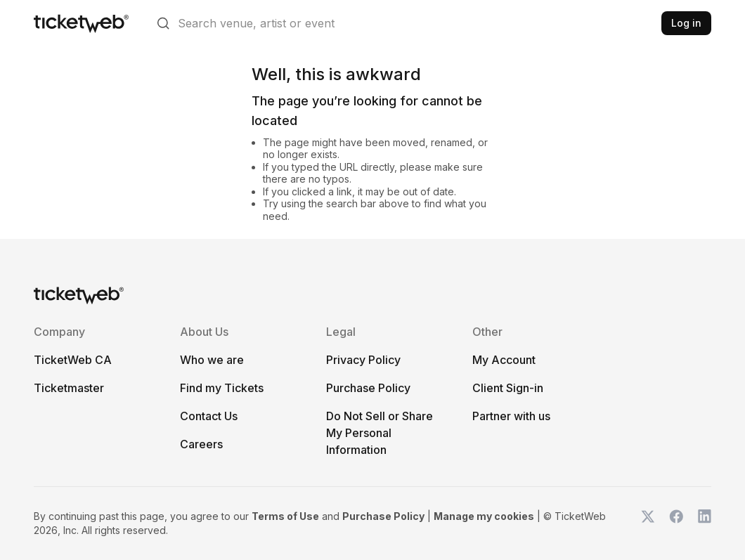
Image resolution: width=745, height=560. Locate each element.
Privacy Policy (363, 360)
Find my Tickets (222, 388)
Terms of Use (285, 516)
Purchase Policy (368, 388)
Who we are (212, 360)
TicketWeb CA (73, 360)
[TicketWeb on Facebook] (676, 523)
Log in (686, 23)
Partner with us (511, 416)
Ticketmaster (69, 388)
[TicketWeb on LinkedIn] (704, 523)
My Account (504, 360)
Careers (201, 444)
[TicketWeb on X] (648, 523)
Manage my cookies (484, 516)
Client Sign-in (508, 388)
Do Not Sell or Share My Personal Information (380, 433)
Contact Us (209, 416)
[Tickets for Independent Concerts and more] (81, 23)
